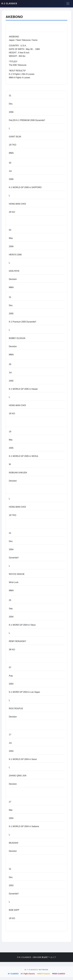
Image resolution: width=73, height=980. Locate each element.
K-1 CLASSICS (9, 4)
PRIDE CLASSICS (59, 974)
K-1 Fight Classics (28, 974)
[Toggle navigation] (68, 4)
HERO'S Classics (43, 974)
